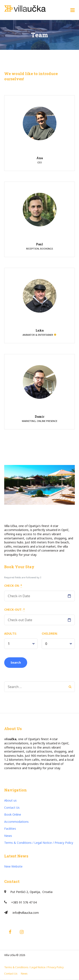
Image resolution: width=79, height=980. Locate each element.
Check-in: (13, 586)
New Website (13, 866)
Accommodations (16, 822)
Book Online (13, 814)
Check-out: (15, 610)
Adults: (11, 633)
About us (10, 800)
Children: (50, 633)
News (8, 836)
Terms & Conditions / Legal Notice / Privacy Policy (39, 843)
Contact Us (12, 808)
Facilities (10, 829)
